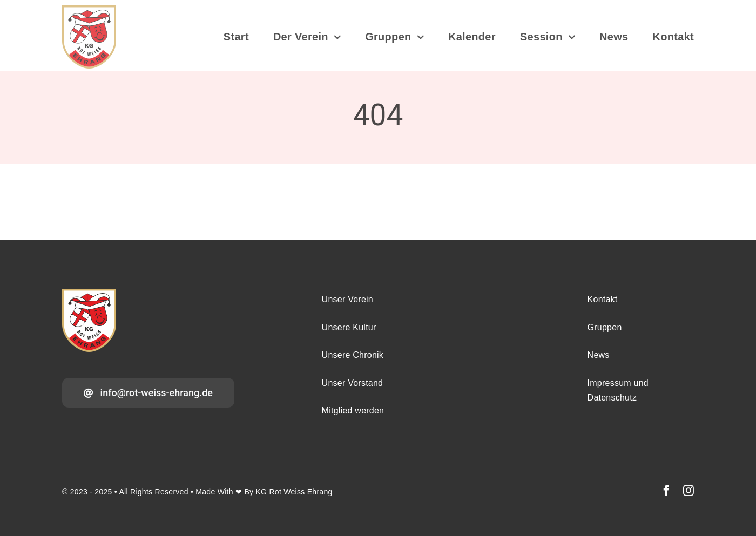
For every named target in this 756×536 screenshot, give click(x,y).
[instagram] (688, 491)
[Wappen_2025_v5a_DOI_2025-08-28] (89, 11)
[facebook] (666, 491)
